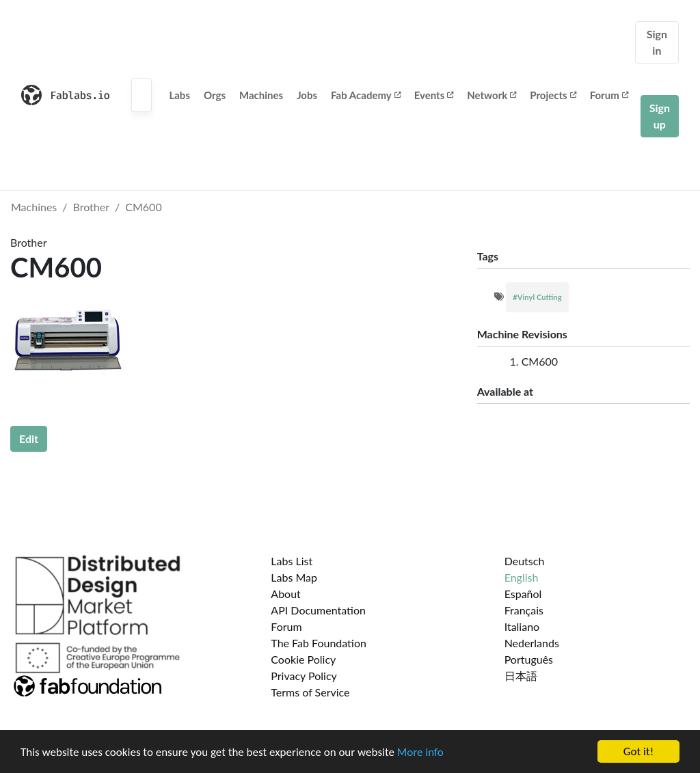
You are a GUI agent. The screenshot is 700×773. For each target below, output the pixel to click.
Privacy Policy (304, 676)
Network (492, 95)
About (286, 594)
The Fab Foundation (319, 643)
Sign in (657, 42)
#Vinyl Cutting (537, 297)
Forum (609, 95)
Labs (179, 95)
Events (434, 95)
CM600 (143, 207)
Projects (553, 95)
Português (529, 659)
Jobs (307, 95)
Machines (261, 95)
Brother (92, 207)
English (522, 577)
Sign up (660, 116)
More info (420, 753)
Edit (29, 438)
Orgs (215, 95)
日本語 (521, 676)
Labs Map (294, 577)
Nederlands (532, 643)
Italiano (522, 626)
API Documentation (318, 610)
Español (523, 594)
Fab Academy (366, 95)
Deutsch (525, 561)
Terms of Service (310, 692)
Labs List (292, 561)
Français (524, 610)
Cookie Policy (303, 659)
